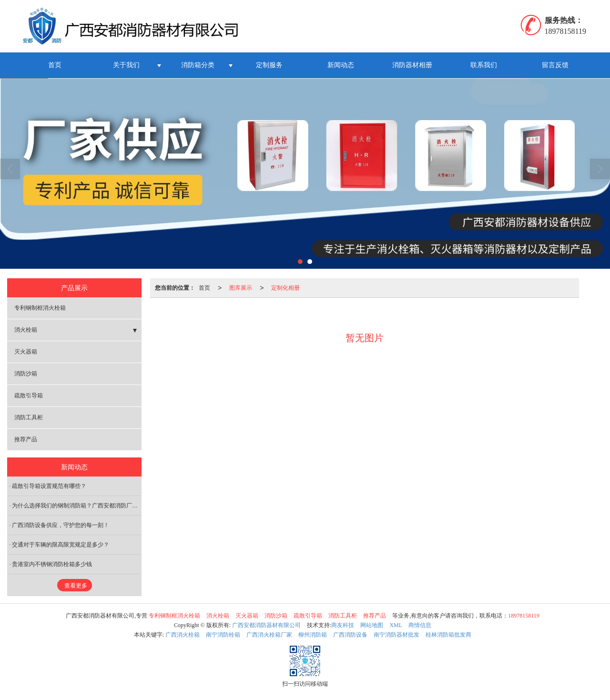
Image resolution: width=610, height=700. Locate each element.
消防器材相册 (412, 65)
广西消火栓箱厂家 (269, 635)
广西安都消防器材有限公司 (266, 625)
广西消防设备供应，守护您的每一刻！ (61, 525)
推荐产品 (26, 439)
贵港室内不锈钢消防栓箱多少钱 (52, 564)
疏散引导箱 (29, 396)
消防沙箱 (26, 374)
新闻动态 (341, 65)
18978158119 (524, 616)
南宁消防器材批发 (396, 635)
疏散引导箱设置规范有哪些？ (49, 486)
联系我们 (484, 65)
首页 (55, 65)
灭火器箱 (26, 352)
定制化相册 (285, 288)
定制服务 (269, 65)
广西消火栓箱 (183, 635)
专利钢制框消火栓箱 (40, 308)
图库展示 (241, 288)
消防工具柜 (29, 417)
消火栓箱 (26, 330)
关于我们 (126, 65)
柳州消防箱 (313, 635)
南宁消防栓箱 (223, 635)
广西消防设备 (350, 635)
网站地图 (372, 625)
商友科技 (343, 625)
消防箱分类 (198, 65)
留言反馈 (555, 65)
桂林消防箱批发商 (448, 635)
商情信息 (420, 625)
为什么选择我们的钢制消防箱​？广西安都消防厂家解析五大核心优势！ (77, 506)
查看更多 (76, 586)
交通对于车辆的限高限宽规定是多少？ (61, 545)
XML (396, 625)
